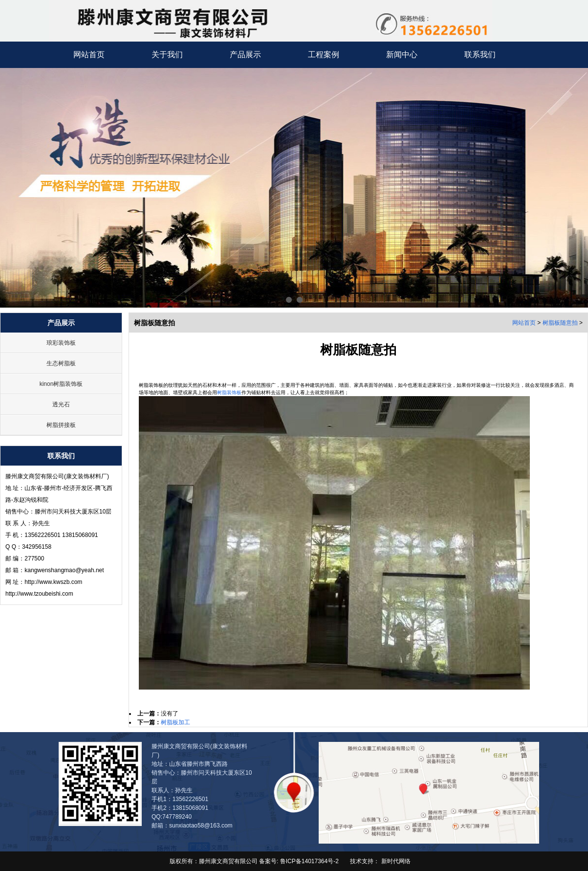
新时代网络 (396, 861)
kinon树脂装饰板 (61, 384)
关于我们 (167, 55)
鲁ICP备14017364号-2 (308, 861)
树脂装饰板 (229, 392)
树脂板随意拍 (560, 323)
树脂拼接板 (61, 425)
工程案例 (324, 55)
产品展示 (245, 55)
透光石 (61, 404)
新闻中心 (402, 55)
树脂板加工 (175, 722)
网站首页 (89, 55)
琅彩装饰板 (61, 343)
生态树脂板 (61, 363)
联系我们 (480, 55)
